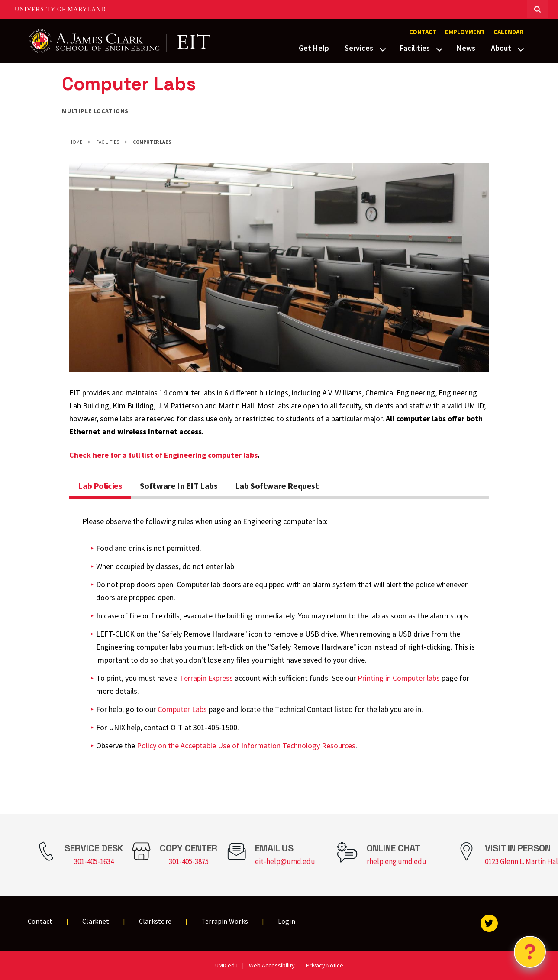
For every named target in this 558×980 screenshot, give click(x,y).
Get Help (314, 48)
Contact (423, 32)
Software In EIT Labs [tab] (179, 486)
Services (359, 48)
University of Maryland (60, 9)
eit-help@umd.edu (285, 861)
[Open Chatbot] (530, 952)
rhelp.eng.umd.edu (397, 861)
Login (287, 921)
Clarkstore (155, 921)
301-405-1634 (94, 861)
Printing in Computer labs (399, 678)
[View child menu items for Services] (383, 49)
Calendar (508, 32)
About (501, 48)
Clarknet (96, 921)
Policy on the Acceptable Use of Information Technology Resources (246, 746)
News (466, 48)
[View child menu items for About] (521, 49)
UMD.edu (226, 965)
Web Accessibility (272, 965)
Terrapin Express (206, 678)
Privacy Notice (325, 965)
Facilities (415, 48)
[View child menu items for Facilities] (439, 49)
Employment (465, 32)
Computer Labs (182, 709)
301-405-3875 (189, 861)
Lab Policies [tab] (100, 486)
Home (76, 142)
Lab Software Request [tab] (277, 486)
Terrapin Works (225, 921)
